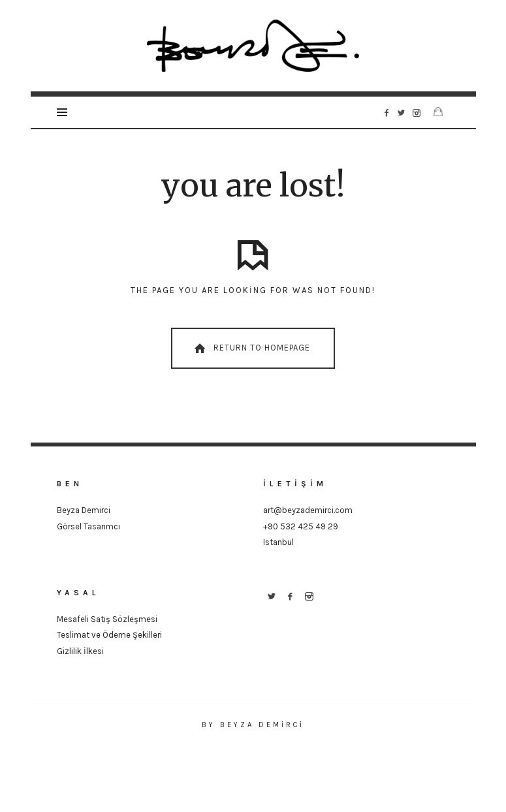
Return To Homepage (251, 349)
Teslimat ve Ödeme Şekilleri (109, 635)
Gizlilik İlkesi (80, 651)
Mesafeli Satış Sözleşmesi (107, 619)
